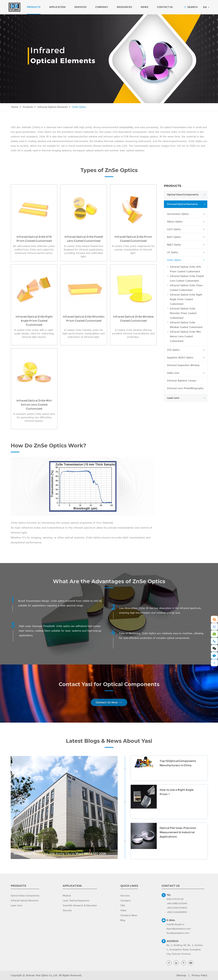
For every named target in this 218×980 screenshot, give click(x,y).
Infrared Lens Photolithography (185, 388)
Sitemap (181, 975)
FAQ (123, 905)
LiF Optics (186, 252)
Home (15, 107)
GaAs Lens (186, 373)
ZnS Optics (186, 350)
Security (67, 910)
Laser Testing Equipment (76, 900)
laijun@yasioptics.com (179, 929)
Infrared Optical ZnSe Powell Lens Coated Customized (187, 278)
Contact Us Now (109, 700)
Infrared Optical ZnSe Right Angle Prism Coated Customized (186, 299)
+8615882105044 (177, 903)
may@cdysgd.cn (175, 924)
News (144, 7)
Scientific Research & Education (80, 905)
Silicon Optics (186, 222)
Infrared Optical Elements (52, 107)
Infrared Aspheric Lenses (182, 381)
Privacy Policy (199, 975)
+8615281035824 (177, 908)
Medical (67, 896)
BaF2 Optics (186, 237)
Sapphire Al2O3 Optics (186, 358)
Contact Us (165, 7)
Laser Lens (173, 398)
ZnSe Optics (79, 107)
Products (34, 7)
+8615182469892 (177, 912)
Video (123, 910)
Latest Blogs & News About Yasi (109, 743)
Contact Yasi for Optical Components (109, 686)
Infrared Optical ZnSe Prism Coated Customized (186, 288)
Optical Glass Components (183, 195)
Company (102, 7)
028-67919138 (175, 899)
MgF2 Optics (186, 245)
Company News (129, 915)
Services (80, 7)
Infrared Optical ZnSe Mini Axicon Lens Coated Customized (185, 336)
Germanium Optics (186, 214)
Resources (124, 7)
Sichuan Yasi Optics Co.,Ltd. (42, 975)
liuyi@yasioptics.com (178, 933)
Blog (123, 920)
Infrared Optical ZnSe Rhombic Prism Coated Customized (183, 313)
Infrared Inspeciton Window (183, 365)
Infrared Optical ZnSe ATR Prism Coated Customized (185, 269)
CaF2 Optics (186, 229)
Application (57, 7)
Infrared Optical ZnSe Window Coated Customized (186, 325)
